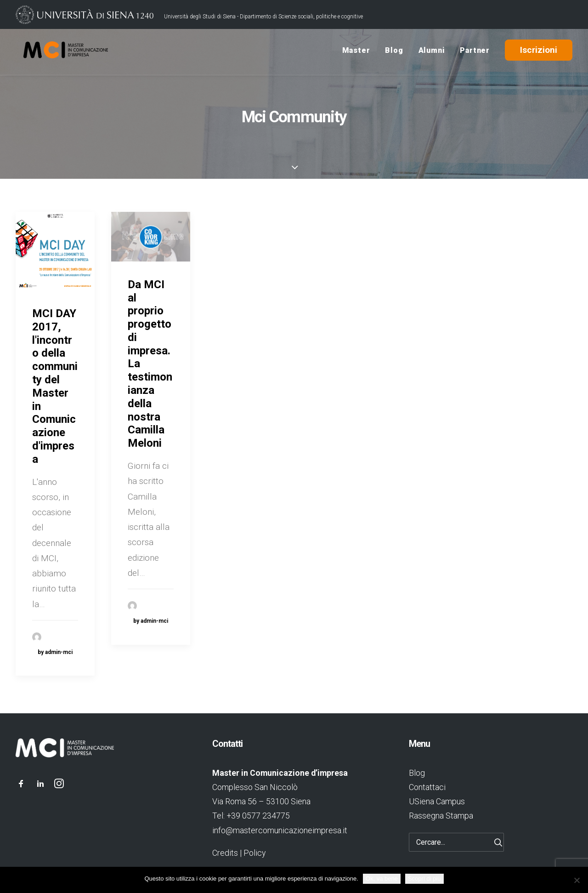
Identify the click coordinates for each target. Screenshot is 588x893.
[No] (577, 880)
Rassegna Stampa (441, 816)
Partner (475, 52)
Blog (394, 52)
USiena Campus (437, 802)
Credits (225, 853)
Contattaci (427, 787)
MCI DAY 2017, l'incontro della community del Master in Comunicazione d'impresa (55, 391)
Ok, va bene (382, 879)
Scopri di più (424, 879)
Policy (254, 853)
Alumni (432, 52)
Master (356, 52)
